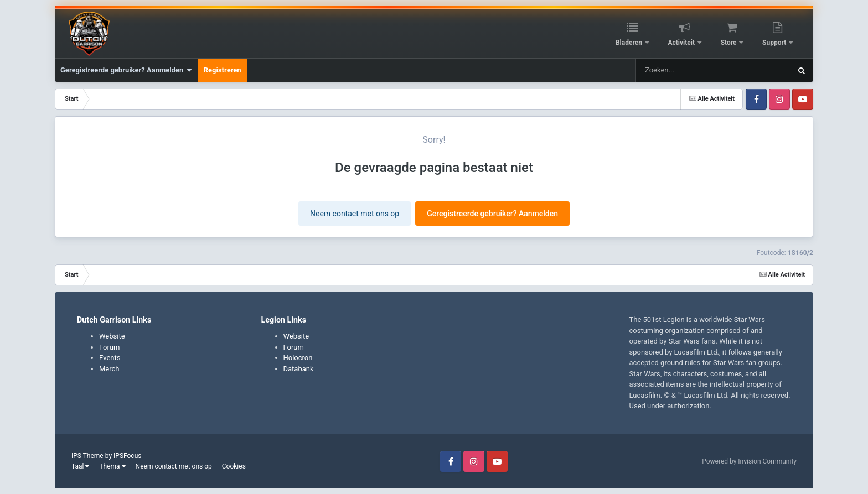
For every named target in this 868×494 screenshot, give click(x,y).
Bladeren (630, 43)
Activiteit (682, 43)
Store (730, 43)
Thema (112, 466)
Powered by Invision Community (749, 461)
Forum (109, 347)
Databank (299, 369)
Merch (109, 369)
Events (110, 358)
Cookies (234, 466)
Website (112, 336)
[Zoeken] (693, 70)
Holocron (298, 358)
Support (775, 43)
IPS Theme (87, 456)
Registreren (223, 70)
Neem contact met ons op (355, 214)
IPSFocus (127, 456)
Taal (80, 466)
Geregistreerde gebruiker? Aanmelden (126, 70)
